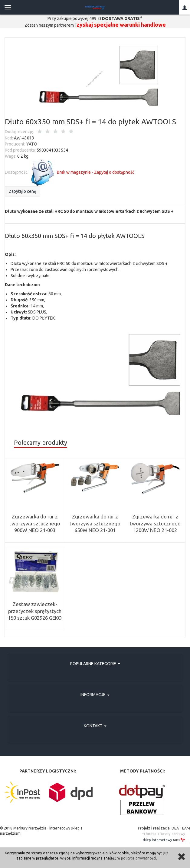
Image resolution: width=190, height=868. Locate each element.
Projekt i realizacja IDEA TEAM (164, 828)
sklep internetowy (164, 840)
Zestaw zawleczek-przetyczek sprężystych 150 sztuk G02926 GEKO (35, 611)
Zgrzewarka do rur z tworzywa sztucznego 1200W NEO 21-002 (155, 523)
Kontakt (95, 726)
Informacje (95, 695)
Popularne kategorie (95, 664)
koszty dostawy (173, 834)
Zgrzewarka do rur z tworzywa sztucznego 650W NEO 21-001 (95, 523)
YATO (32, 144)
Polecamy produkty (41, 443)
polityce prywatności (139, 858)
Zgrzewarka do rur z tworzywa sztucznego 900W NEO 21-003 (35, 523)
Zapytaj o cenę (23, 191)
